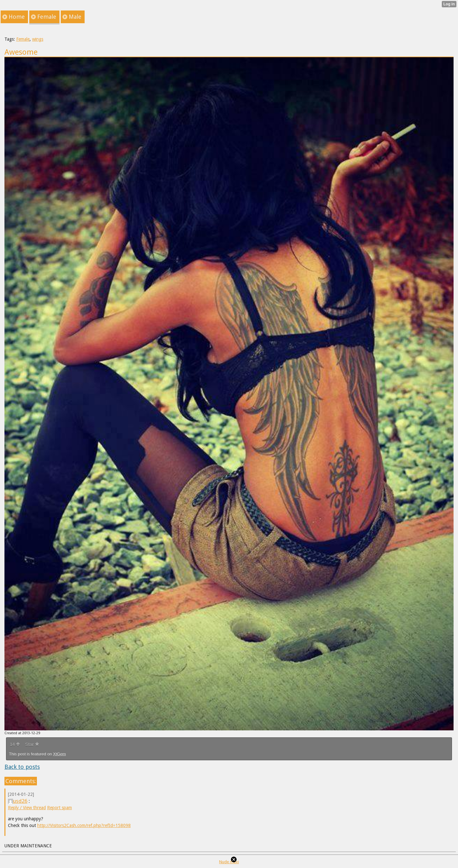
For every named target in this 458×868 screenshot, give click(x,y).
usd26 (18, 801)
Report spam (59, 808)
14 (15, 744)
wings (38, 39)
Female (23, 39)
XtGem (59, 754)
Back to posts (22, 767)
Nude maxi (229, 862)
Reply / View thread (27, 808)
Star (32, 744)
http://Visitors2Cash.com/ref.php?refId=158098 (84, 825)
